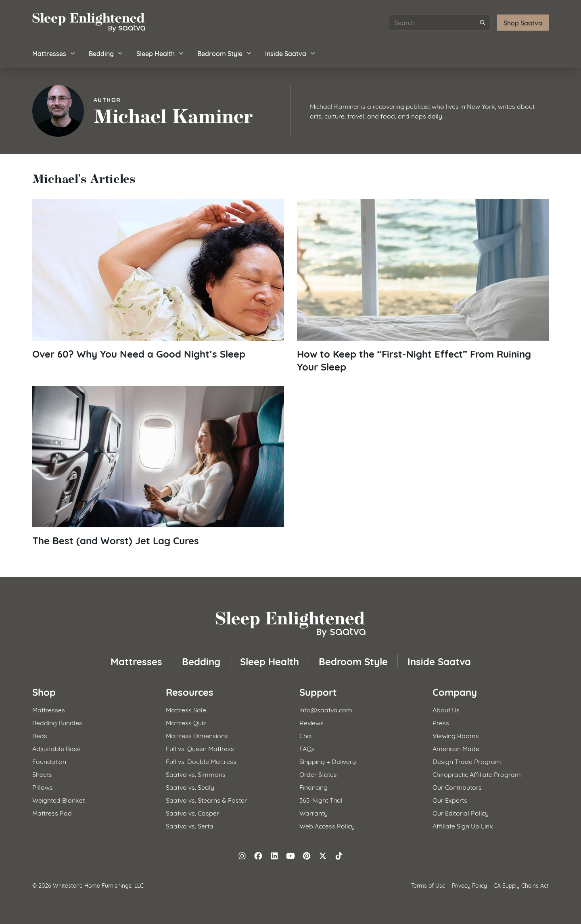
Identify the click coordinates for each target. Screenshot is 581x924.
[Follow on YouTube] (290, 856)
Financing (313, 787)
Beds (40, 735)
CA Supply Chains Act (521, 885)
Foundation (49, 761)
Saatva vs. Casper (192, 813)
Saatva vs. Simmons (196, 774)
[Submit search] (483, 23)
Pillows (43, 787)
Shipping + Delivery (328, 761)
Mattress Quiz (186, 722)
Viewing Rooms (456, 735)
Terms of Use (428, 885)
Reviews (311, 722)
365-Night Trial (321, 800)
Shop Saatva (523, 22)
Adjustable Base (56, 748)
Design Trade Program (467, 761)
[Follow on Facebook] (258, 856)
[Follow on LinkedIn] (274, 856)
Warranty (313, 813)
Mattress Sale (186, 709)
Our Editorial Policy (461, 813)
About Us (446, 709)
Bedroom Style (225, 53)
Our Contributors (457, 787)
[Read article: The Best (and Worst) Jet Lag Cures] (158, 466)
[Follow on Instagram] (242, 856)
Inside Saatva (290, 53)
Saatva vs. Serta (190, 825)
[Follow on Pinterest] (307, 856)
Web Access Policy (327, 825)
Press (441, 722)
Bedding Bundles (57, 722)
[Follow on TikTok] (339, 856)
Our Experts (450, 800)
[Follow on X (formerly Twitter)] (323, 856)
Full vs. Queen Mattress (200, 748)
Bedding (106, 53)
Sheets (42, 774)
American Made (456, 748)
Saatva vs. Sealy (190, 787)
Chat (306, 735)
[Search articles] (440, 23)
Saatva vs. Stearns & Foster (206, 800)
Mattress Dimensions (197, 735)
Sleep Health (160, 53)
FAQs (307, 748)
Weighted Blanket (59, 800)
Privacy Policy (469, 885)
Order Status (318, 774)
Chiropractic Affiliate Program (477, 774)
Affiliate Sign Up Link (463, 825)
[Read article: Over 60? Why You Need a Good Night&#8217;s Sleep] (158, 280)
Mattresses (54, 53)
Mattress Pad (52, 813)
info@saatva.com (326, 709)
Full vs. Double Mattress (201, 761)
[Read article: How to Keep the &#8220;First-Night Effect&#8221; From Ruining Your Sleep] (423, 286)
